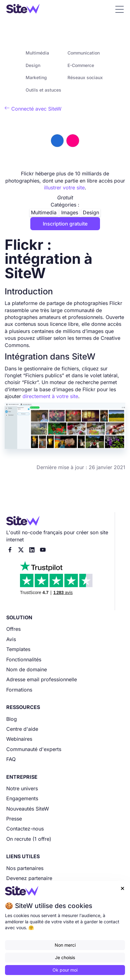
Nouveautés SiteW (28, 809)
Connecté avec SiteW (33, 109)
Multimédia (37, 53)
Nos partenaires (25, 868)
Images (70, 212)
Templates (18, 649)
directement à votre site (50, 396)
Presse (14, 819)
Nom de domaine (27, 669)
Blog (12, 719)
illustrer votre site (64, 188)
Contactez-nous (25, 829)
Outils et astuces (43, 90)
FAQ (11, 759)
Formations (19, 690)
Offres (13, 629)
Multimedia (44, 212)
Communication (84, 53)
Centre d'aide (22, 729)
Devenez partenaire (29, 878)
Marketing (36, 77)
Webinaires (19, 739)
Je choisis (65, 957)
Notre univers (22, 788)
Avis (11, 639)
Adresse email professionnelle (42, 679)
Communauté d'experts (34, 749)
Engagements (22, 798)
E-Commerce (81, 65)
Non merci (65, 945)
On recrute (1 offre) (29, 839)
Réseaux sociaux (85, 77)
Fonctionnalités (24, 659)
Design (33, 65)
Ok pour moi (65, 970)
